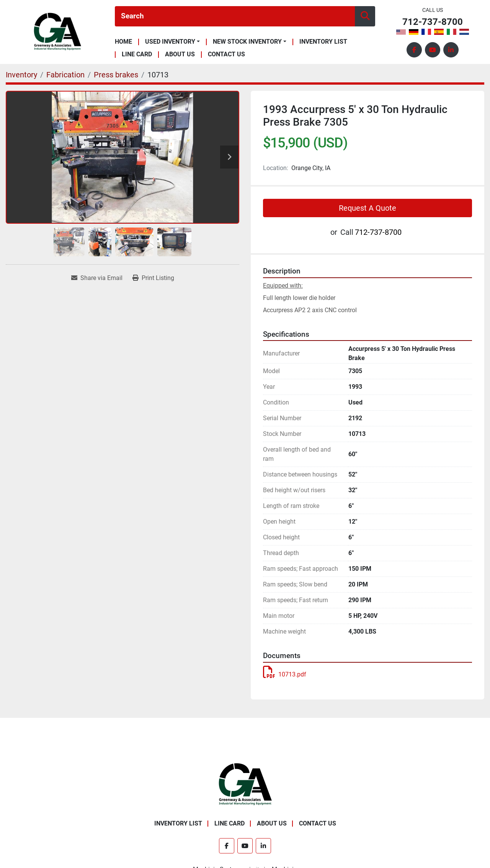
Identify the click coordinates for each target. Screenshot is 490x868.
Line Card (137, 55)
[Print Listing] (153, 278)
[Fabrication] (65, 75)
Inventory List (323, 42)
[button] (172, 42)
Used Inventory (170, 42)
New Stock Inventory (247, 42)
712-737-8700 (433, 22)
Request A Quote (367, 208)
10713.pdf (285, 674)
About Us (180, 55)
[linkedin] (451, 50)
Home (123, 42)
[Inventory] (21, 75)
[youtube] (433, 50)
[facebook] (414, 50)
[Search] (235, 16)
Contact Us (226, 55)
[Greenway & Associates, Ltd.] (245, 784)
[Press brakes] (116, 75)
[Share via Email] (97, 278)
